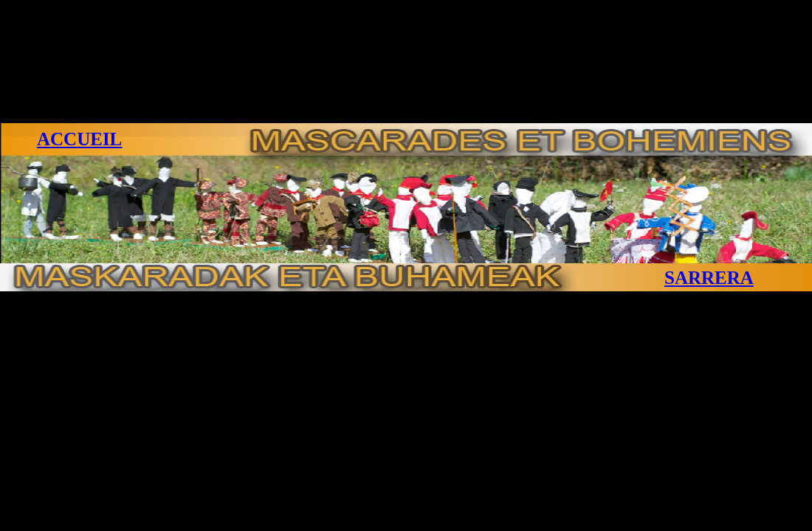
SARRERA (709, 278)
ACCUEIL (79, 139)
